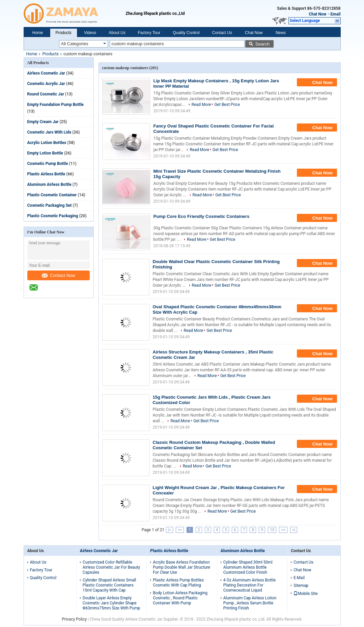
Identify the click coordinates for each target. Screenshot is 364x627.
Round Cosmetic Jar (46, 94)
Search (262, 44)
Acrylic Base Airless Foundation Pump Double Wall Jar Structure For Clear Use (181, 567)
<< (180, 530)
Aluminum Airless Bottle (49, 184)
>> (283, 530)
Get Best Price (227, 105)
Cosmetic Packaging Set (50, 205)
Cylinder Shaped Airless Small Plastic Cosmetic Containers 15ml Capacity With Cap (109, 585)
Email (336, 14)
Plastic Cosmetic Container (52, 195)
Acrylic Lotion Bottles (47, 143)
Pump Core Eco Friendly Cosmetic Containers (202, 216)
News (281, 33)
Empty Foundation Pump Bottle (55, 105)
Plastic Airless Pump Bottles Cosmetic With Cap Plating (178, 583)
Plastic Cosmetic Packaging (53, 216)
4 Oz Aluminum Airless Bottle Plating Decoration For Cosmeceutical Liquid (249, 585)
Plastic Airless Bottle (46, 174)
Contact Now (58, 275)
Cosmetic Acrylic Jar (46, 84)
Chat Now (317, 14)
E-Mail (299, 578)
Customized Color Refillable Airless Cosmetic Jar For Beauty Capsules (111, 567)
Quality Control (186, 33)
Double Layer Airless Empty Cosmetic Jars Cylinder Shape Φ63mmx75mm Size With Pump (111, 603)
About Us (117, 33)
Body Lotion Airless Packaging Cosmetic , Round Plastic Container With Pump (180, 598)
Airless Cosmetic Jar (46, 73)
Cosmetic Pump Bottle (48, 164)
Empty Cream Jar (43, 122)
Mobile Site (306, 594)
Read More (201, 105)
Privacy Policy (74, 619)
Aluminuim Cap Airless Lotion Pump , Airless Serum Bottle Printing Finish (250, 603)
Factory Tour (149, 33)
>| (294, 530)
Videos (90, 33)
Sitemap (301, 586)
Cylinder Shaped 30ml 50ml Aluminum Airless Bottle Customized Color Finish (248, 567)
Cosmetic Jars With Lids (49, 132)
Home (38, 33)
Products (64, 33)
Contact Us (222, 33)
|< (170, 530)
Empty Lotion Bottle (45, 153)
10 (272, 530)
